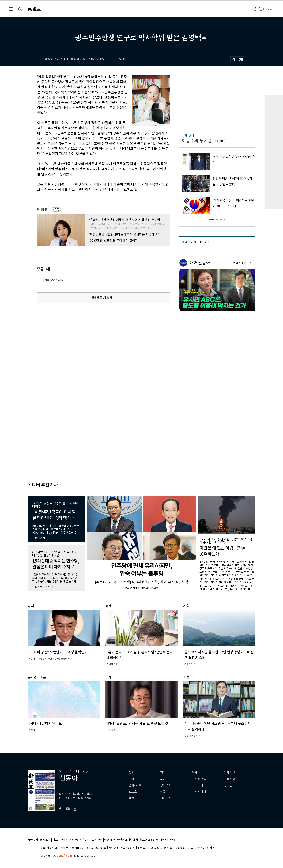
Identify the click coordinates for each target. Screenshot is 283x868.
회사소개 (45, 840)
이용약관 (110, 840)
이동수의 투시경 (197, 141)
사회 (131, 779)
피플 (163, 792)
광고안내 (229, 785)
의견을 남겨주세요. (53, 280)
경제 (163, 773)
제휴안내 (85, 840)
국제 (163, 779)
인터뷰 (42, 210)
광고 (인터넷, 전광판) (65, 840)
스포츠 (133, 792)
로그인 (270, 9)
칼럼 (131, 798)
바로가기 (238, 263)
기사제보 (229, 773)
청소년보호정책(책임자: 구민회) (158, 840)
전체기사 (166, 798)
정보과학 (166, 785)
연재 (195, 773)
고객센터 (97, 840)
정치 (131, 773)
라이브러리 (199, 785)
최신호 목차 (199, 779)
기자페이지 (199, 792)
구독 (57, 210)
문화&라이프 (137, 785)
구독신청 (229, 779)
